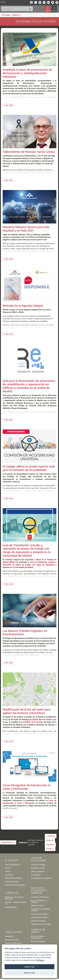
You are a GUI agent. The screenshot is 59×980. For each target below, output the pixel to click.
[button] (8, 842)
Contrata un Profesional (40, 897)
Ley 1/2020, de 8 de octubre (41, 719)
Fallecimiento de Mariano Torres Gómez (29, 152)
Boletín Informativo (12, 940)
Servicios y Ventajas (38, 865)
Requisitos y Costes (38, 868)
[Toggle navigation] (54, 9)
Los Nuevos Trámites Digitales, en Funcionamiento (25, 632)
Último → (50, 849)
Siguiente (50, 844)
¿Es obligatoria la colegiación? (42, 878)
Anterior (50, 840)
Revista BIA (9, 936)
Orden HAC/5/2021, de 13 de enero (20, 97)
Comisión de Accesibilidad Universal (40, 910)
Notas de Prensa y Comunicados (38, 937)
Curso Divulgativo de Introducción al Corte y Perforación (26, 787)
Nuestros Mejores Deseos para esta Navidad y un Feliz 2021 (26, 229)
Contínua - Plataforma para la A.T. (16, 903)
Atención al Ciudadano (39, 914)
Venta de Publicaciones (13, 943)
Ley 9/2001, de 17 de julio (32, 722)
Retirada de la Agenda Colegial (23, 305)
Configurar (40, 960)
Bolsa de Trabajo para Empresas (39, 901)
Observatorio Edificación (14, 878)
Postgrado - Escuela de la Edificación (14, 898)
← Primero (51, 836)
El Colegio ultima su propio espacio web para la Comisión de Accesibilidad (29, 468)
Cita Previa (9, 875)
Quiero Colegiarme (38, 871)
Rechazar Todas (30, 973)
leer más (9, 105)
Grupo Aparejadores (12, 865)
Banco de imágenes (38, 941)
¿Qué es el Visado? (38, 905)
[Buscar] (17, 9)
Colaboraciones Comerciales (41, 924)
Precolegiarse (36, 875)
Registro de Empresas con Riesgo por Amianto (29, 576)
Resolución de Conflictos (40, 917)
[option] (17, 865)
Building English (11, 907)
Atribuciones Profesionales (15, 885)
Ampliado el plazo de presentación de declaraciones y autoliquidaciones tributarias (27, 73)
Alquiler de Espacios (38, 921)
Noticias (8, 871)
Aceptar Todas (29, 967)
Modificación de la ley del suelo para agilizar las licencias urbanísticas (27, 711)
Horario (8, 868)
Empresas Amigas (12, 881)
